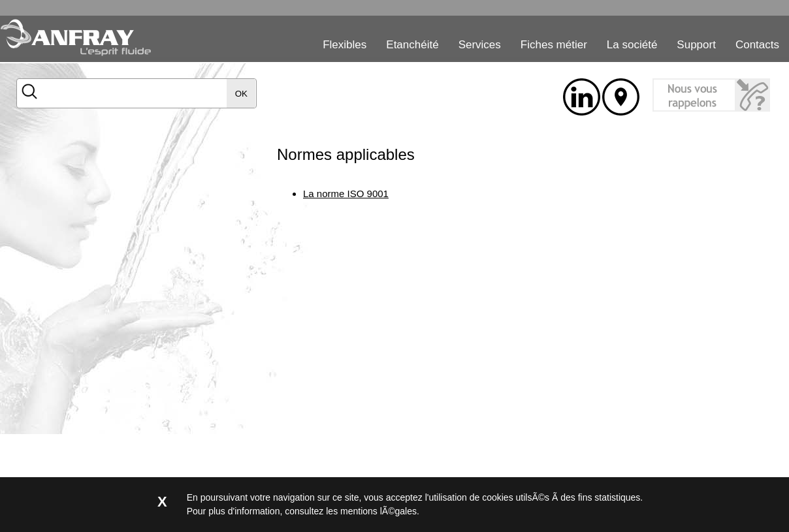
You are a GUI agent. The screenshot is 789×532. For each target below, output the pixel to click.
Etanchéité (412, 45)
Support (696, 45)
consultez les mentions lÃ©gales (351, 511)
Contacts (757, 45)
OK (241, 94)
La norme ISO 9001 (346, 194)
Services (480, 45)
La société (632, 45)
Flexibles (345, 45)
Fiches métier (554, 45)
